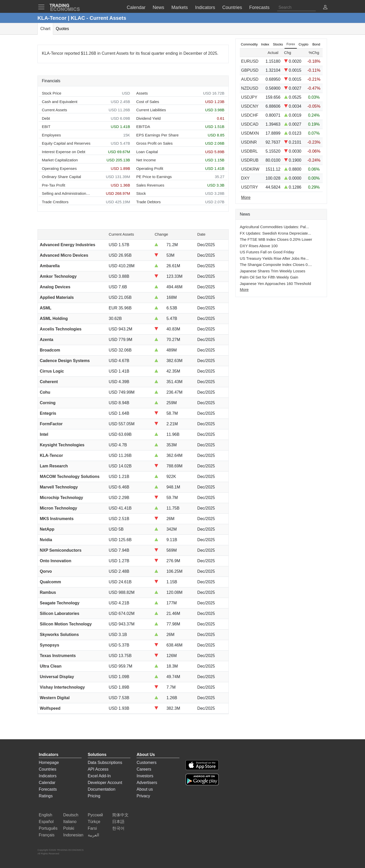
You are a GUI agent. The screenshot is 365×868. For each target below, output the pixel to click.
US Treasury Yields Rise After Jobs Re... (274, 258)
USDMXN (250, 133)
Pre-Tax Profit (54, 185)
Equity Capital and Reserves (66, 143)
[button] (325, 8)
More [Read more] (246, 197)
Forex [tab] (291, 44)
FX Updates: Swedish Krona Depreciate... (275, 233)
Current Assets (54, 110)
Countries (47, 769)
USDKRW (250, 169)
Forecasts (48, 789)
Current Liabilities (151, 110)
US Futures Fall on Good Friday (267, 252)
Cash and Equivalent (60, 102)
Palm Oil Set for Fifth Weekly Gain (269, 277)
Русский (95, 815)
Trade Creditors (55, 202)
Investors (145, 776)
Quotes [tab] (62, 29)
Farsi (92, 828)
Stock (141, 193)
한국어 (118, 828)
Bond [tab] (316, 44)
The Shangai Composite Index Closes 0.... (276, 265)
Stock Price (52, 93)
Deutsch (71, 815)
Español (46, 822)
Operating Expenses (59, 168)
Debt (46, 118)
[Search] (296, 7)
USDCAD (250, 124)
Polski (69, 828)
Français (47, 835)
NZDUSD (250, 88)
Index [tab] (265, 44)
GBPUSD (250, 70)
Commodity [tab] (249, 44)
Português (48, 828)
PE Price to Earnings (154, 177)
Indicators (48, 776)
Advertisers (147, 783)
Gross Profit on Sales (155, 143)
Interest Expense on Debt (64, 152)
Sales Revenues (150, 185)
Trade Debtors (148, 202)
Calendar (47, 783)
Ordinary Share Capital (61, 177)
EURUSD (250, 61)
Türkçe (94, 822)
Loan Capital (147, 152)
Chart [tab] (45, 29)
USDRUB (250, 160)
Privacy (143, 796)
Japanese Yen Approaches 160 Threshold (275, 284)
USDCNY (250, 106)
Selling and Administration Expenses (66, 193)
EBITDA (143, 127)
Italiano (70, 822)
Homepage (49, 763)
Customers (146, 763)
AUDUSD (250, 79)
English (45, 815)
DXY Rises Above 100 (259, 246)
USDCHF (250, 115)
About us (145, 789)
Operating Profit (150, 168)
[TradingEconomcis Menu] (43, 7)
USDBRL (249, 151)
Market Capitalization (60, 160)
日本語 (118, 822)
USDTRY (249, 187)
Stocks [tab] (278, 44)
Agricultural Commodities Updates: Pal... (274, 227)
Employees (51, 135)
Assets (142, 93)
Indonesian (73, 835)
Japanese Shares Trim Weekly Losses (272, 271)
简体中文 (120, 815)
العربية (93, 835)
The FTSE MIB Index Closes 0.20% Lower (276, 239)
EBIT (46, 127)
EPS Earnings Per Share (157, 135)
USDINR (249, 142)
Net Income (146, 160)
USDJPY (249, 97)
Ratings (46, 796)
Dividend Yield (148, 118)
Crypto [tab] (303, 44)
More (244, 289)
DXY (245, 178)
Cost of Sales (148, 102)
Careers (144, 769)
